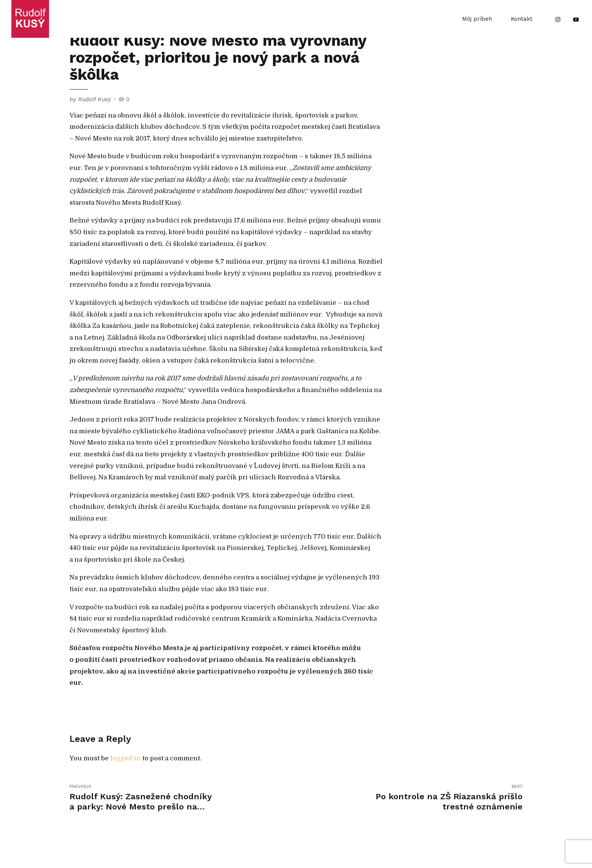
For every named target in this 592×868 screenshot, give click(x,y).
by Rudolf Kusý (90, 99)
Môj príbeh (477, 19)
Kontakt (522, 19)
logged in (126, 758)
